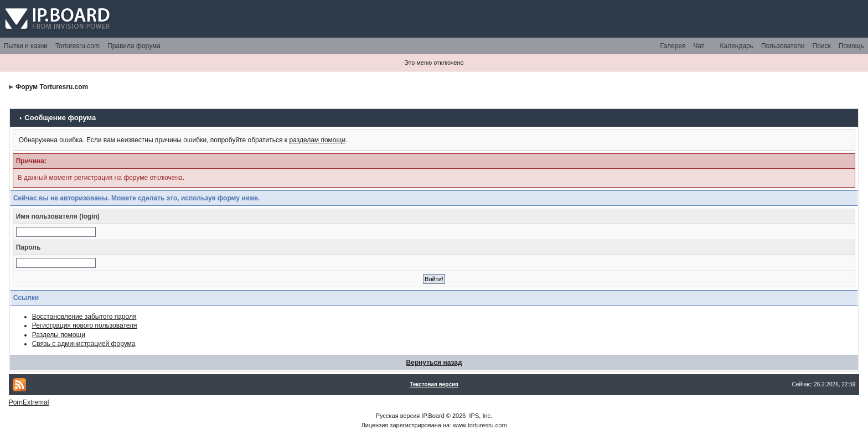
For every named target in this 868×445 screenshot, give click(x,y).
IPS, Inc (480, 416)
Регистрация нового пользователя (85, 325)
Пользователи (783, 46)
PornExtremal (29, 402)
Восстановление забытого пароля (84, 317)
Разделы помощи (59, 335)
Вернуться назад (434, 363)
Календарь (737, 46)
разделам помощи (317, 140)
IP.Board (433, 416)
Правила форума (134, 46)
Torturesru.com (77, 46)
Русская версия (398, 416)
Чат (699, 46)
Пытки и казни (26, 46)
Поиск (821, 46)
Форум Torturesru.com (52, 87)
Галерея (673, 46)
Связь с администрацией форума (84, 344)
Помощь (851, 46)
